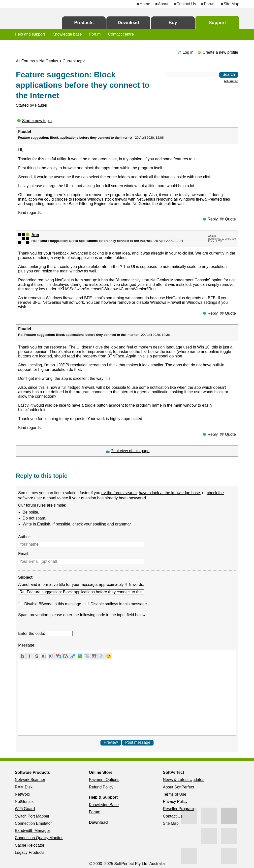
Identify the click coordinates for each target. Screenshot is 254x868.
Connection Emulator (33, 823)
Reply (213, 219)
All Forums (25, 61)
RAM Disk (24, 787)
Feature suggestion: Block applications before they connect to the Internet (75, 138)
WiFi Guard (25, 809)
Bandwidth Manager (32, 831)
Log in (188, 52)
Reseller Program (178, 809)
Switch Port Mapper (32, 816)
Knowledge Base (104, 805)
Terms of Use (175, 794)
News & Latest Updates (184, 780)
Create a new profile (220, 52)
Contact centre (121, 34)
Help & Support (103, 797)
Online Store (101, 772)
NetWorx (23, 794)
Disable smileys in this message (119, 604)
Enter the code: (32, 633)
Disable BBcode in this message (53, 604)
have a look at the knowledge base (169, 493)
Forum (210, 4)
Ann (35, 235)
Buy (173, 23)
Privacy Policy (175, 802)
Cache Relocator (30, 845)
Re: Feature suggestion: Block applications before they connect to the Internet (92, 241)
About (163, 4)
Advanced (231, 81)
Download (128, 23)
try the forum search (119, 493)
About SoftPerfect (178, 787)
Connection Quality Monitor (39, 838)
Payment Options (104, 780)
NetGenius (49, 61)
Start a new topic (37, 121)
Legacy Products (30, 852)
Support (217, 23)
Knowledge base (67, 34)
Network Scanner (30, 780)
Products (84, 23)
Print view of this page (130, 451)
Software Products (32, 772)
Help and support (30, 34)
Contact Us (186, 4)
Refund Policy (101, 787)
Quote (230, 219)
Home (145, 4)
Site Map (231, 4)
